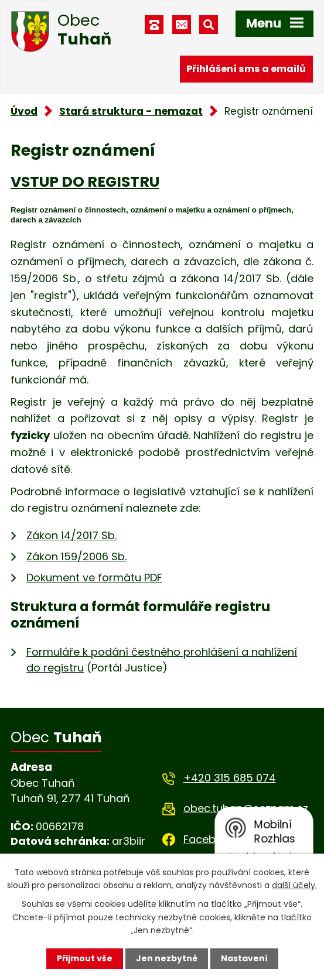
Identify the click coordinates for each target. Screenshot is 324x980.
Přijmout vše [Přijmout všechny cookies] (85, 958)
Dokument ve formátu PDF (94, 578)
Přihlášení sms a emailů (246, 69)
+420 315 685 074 (230, 778)
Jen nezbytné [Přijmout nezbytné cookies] (167, 958)
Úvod (24, 111)
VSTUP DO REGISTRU (85, 182)
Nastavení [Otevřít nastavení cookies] (244, 958)
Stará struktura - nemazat (131, 111)
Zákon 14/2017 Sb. (71, 535)
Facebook (209, 839)
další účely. (294, 885)
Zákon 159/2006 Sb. (76, 556)
